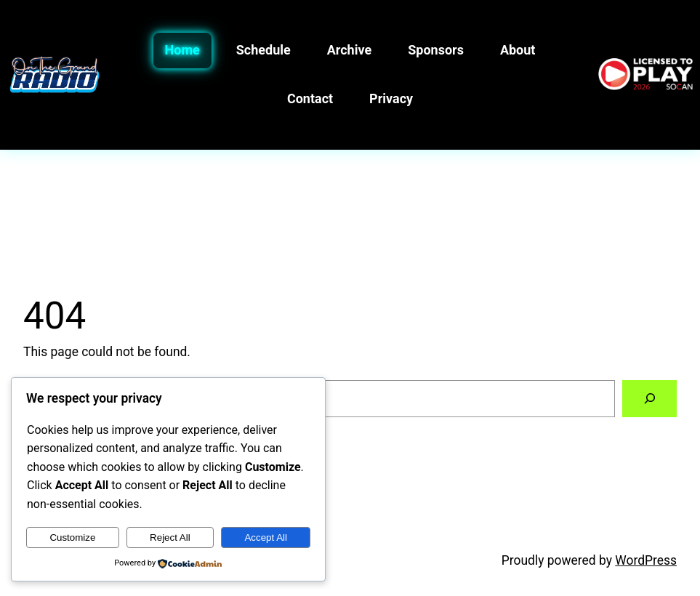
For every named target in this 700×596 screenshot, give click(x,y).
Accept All (266, 537)
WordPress (646, 560)
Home (182, 50)
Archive (349, 50)
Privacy (391, 98)
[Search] (649, 399)
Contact (310, 98)
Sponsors (436, 50)
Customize (72, 537)
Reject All (170, 537)
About (518, 50)
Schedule (263, 50)
